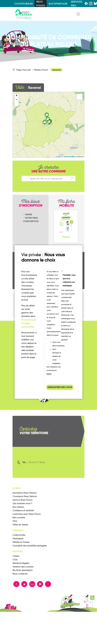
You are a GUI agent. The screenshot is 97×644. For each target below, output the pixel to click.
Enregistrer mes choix (60, 387)
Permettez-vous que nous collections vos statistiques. (69, 280)
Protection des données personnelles (29, 323)
